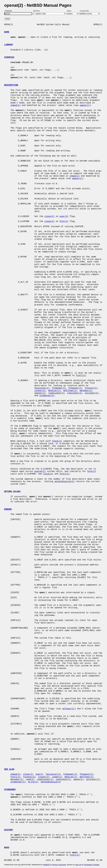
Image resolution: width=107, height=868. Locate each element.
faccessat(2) (42, 388)
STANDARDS (10, 790)
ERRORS (8, 509)
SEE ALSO (9, 769)
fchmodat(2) (59, 388)
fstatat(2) (91, 388)
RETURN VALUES (12, 492)
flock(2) (57, 441)
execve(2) (40, 471)
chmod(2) (16, 105)
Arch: (70, 11)
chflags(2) (68, 709)
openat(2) (40, 393)
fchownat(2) (75, 388)
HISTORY (9, 830)
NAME (7, 32)
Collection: (84, 11)
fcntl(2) (81, 376)
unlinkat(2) (92, 393)
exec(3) (64, 216)
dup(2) (39, 774)
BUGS (7, 848)
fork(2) (64, 221)
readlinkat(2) (56, 393)
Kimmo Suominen (59, 865)
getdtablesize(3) (65, 482)
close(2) (49, 216)
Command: (9, 11)
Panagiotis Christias (92, 865)
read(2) (30, 779)
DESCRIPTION (11, 85)
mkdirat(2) (54, 391)
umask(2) (85, 105)
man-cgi (78, 865)
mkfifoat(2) (70, 391)
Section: (37, 11)
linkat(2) (40, 391)
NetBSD (46, 865)
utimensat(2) (47, 396)
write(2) (33, 782)
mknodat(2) (86, 391)
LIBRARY (9, 45)
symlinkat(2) (75, 393)
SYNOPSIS (9, 57)
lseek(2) (57, 777)
